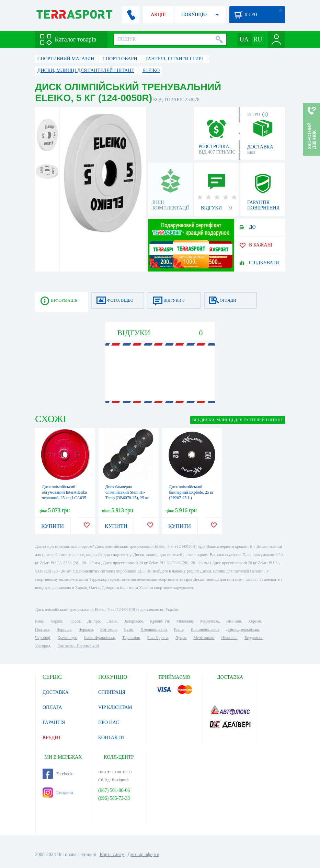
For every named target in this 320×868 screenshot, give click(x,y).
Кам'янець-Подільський (78, 646)
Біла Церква (158, 638)
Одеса (75, 621)
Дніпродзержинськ (242, 629)
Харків (56, 621)
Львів (112, 621)
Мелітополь (204, 638)
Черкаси (86, 629)
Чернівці (43, 638)
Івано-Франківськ (100, 638)
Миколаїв (185, 621)
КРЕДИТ (52, 738)
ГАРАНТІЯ (54, 722)
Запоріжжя (133, 621)
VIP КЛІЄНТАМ (115, 707)
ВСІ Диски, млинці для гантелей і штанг (238, 420)
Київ (39, 621)
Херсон (255, 621)
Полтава (42, 629)
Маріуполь (210, 621)
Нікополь (229, 638)
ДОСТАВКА (56, 692)
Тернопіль (131, 638)
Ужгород (43, 646)
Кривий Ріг (160, 621)
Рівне (179, 629)
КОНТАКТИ (111, 738)
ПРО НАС (109, 722)
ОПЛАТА (52, 707)
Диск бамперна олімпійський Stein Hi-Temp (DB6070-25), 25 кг (127, 492)
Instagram (58, 793)
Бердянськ (254, 638)
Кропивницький (205, 629)
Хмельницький (153, 629)
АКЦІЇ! (158, 15)
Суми (129, 629)
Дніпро (93, 621)
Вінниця (234, 621)
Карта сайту (112, 854)
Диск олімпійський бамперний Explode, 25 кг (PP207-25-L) (191, 492)
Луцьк (181, 638)
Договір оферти (143, 854)
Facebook (58, 774)
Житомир (108, 629)
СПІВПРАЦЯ (112, 692)
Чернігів (64, 629)
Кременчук (67, 638)
